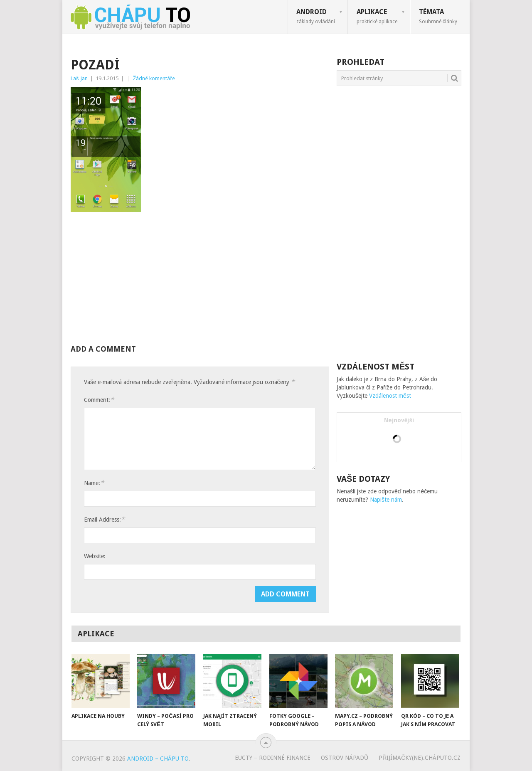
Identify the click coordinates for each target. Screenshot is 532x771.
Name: (94, 483)
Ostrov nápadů (345, 758)
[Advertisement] (200, 278)
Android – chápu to (158, 759)
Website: (95, 556)
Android (316, 16)
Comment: (99, 400)
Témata (438, 16)
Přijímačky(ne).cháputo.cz (420, 758)
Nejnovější (399, 420)
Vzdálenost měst (390, 396)
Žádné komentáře (154, 78)
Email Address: (104, 519)
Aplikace (377, 16)
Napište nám (386, 500)
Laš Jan (79, 78)
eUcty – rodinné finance (273, 758)
